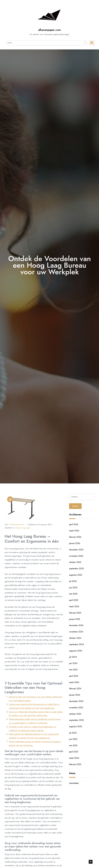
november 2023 (76, 708)
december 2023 (76, 701)
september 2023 (76, 720)
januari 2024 (75, 695)
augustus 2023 (76, 726)
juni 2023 (73, 739)
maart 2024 (74, 682)
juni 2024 (73, 663)
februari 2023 (75, 764)
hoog (23, 528)
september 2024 (76, 644)
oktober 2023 (75, 714)
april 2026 (74, 524)
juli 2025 (73, 581)
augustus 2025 (76, 575)
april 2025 (74, 600)
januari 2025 (75, 619)
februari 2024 (75, 689)
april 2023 (74, 752)
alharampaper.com (49, 30)
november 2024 (76, 632)
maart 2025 (74, 606)
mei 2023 (73, 745)
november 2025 (76, 556)
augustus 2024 (76, 651)
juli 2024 (73, 657)
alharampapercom (17, 524)
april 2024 (74, 676)
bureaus (17, 528)
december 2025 (76, 550)
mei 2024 (73, 670)
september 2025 (76, 569)
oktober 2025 (75, 562)
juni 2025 (73, 588)
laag (28, 528)
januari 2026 (75, 543)
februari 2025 (75, 613)
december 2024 (76, 625)
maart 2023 (74, 758)
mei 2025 (73, 594)
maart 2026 (74, 531)
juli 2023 (73, 733)
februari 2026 (75, 537)
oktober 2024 (75, 638)
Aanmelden (74, 783)
